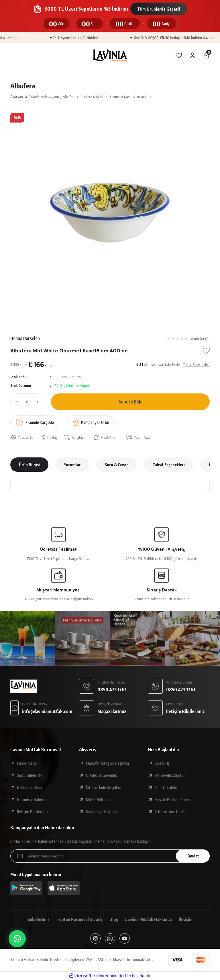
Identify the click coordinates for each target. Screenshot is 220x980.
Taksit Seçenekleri (169, 465)
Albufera (23, 86)
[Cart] (206, 55)
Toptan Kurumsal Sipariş (79, 919)
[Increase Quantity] (39, 402)
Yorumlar (72, 465)
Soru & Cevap (117, 465)
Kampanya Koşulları (102, 812)
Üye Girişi (163, 763)
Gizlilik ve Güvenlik (101, 775)
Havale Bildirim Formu (173, 799)
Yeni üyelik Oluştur (170, 775)
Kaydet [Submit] (193, 856)
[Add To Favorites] (206, 351)
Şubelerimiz (39, 919)
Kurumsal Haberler (33, 799)
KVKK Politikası (99, 799)
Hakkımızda (27, 763)
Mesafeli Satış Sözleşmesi (107, 763)
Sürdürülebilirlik (30, 775)
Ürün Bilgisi (29, 465)
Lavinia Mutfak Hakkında (149, 919)
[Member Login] (192, 55)
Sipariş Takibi (166, 787)
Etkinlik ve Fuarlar (32, 787)
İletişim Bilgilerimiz (33, 812)
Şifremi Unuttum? (170, 812)
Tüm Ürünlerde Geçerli (159, 9)
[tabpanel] (110, 213)
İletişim (186, 919)
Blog (114, 919)
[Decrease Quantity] (15, 402)
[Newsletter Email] (110, 856)
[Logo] (110, 55)
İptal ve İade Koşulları (104, 787)
